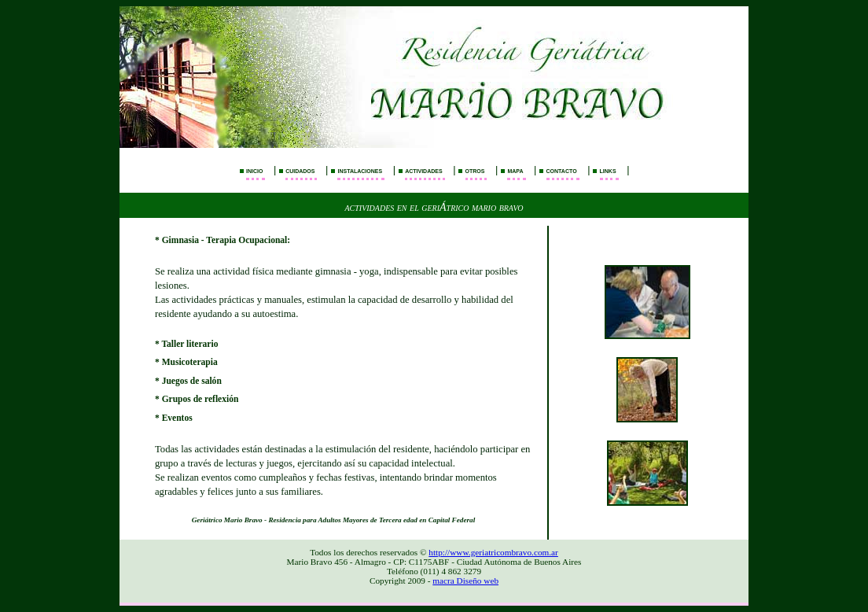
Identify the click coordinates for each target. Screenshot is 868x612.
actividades (423, 170)
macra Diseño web (465, 581)
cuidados (300, 170)
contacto (562, 170)
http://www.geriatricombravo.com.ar (493, 552)
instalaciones (360, 170)
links (608, 170)
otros (475, 170)
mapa (515, 170)
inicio (254, 170)
